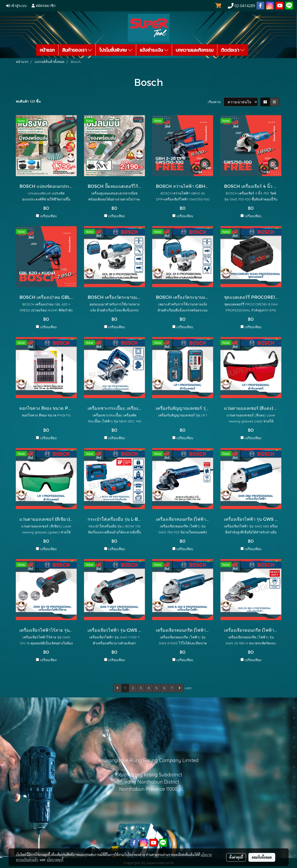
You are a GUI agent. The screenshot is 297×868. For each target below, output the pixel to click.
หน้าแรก (47, 50)
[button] (256, 50)
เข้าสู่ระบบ (16, 6)
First (109, 688)
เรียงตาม (216, 102)
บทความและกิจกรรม (195, 50)
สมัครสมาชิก (44, 6)
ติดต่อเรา (233, 50)
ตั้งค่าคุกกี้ (236, 857)
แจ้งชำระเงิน (154, 50)
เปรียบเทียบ (48, 216)
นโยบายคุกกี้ (55, 860)
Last (188, 688)
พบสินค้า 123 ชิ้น (28, 101)
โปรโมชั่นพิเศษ (116, 50)
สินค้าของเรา (77, 50)
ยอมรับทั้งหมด (262, 857)
